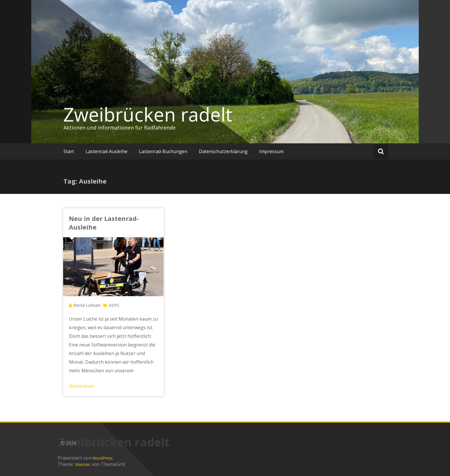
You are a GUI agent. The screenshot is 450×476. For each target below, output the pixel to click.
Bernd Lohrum (87, 305)
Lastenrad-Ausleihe (106, 151)
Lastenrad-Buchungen (163, 151)
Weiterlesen (82, 386)
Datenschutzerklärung (223, 151)
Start (69, 151)
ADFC (114, 305)
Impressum (271, 151)
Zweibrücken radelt (148, 114)
